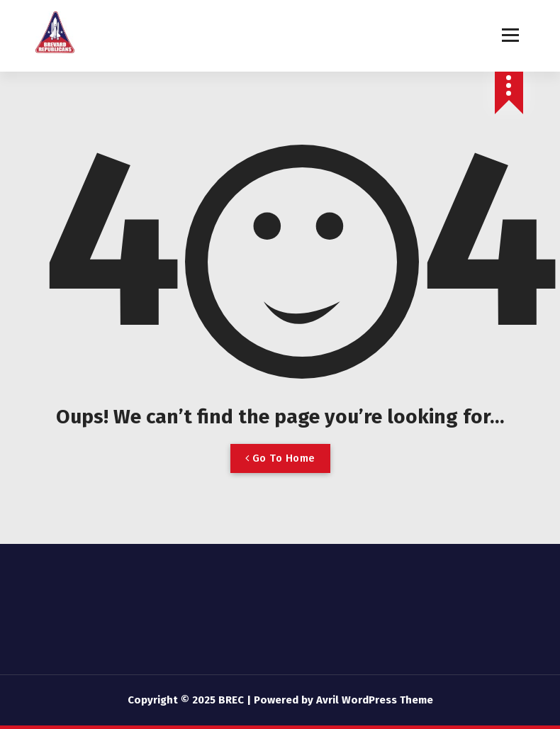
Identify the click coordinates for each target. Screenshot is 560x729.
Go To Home (280, 458)
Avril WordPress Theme (375, 700)
